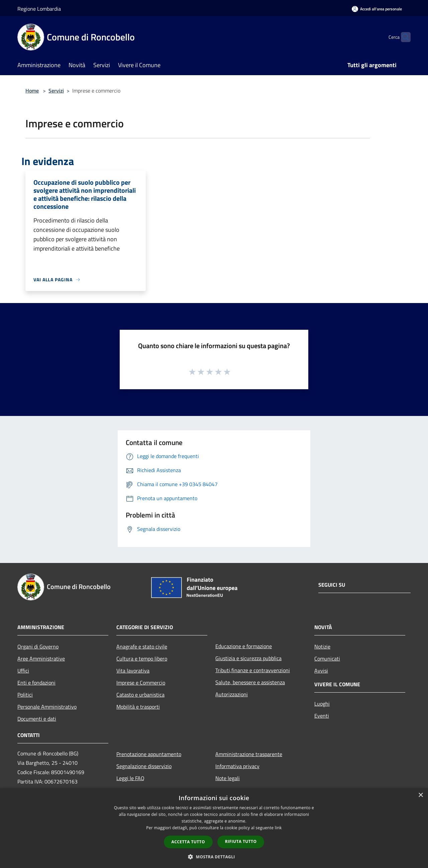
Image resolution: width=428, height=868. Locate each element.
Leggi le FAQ (130, 778)
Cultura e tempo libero (142, 659)
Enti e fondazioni (36, 683)
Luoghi (322, 704)
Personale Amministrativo (47, 707)
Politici (25, 695)
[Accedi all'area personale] (377, 9)
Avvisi (321, 671)
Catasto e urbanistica (140, 695)
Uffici (23, 671)
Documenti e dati (37, 719)
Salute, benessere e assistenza (250, 682)
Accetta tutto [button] (188, 842)
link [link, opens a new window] (278, 828)
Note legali (228, 778)
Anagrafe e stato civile (142, 646)
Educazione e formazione (244, 646)
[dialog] (214, 828)
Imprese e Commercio (141, 683)
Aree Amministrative (41, 659)
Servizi (56, 91)
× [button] (420, 795)
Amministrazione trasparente (249, 754)
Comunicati (327, 659)
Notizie (322, 646)
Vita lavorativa (133, 671)
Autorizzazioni (232, 694)
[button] (214, 857)
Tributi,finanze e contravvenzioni (253, 670)
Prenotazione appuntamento (149, 754)
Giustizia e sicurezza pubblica (248, 658)
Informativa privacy (237, 766)
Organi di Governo (38, 646)
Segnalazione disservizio (144, 766)
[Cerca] (403, 37)
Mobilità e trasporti (138, 707)
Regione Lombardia (39, 9)
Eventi (322, 716)
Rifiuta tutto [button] (241, 841)
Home (32, 91)
